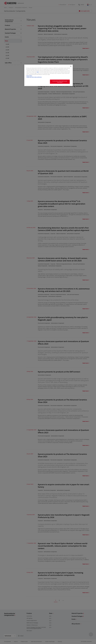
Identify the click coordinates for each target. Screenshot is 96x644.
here (38, 72)
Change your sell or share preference (34, 77)
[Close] (71, 66)
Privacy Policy (29, 76)
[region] (49, 75)
